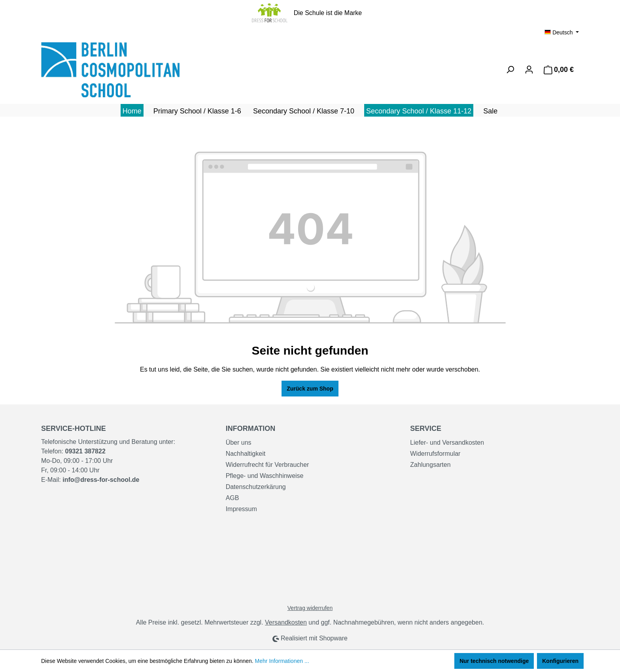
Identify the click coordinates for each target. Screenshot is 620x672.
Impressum (241, 509)
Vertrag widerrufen (310, 608)
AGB (232, 498)
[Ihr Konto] (529, 70)
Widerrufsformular (435, 454)
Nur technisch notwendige (494, 661)
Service (426, 428)
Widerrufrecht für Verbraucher (267, 465)
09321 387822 (85, 451)
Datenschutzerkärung (256, 487)
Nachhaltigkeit (246, 454)
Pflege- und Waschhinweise (265, 476)
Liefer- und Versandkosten (447, 443)
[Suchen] (510, 70)
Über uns (239, 443)
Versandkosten (286, 622)
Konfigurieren (560, 661)
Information (251, 428)
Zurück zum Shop (310, 389)
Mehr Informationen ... (282, 661)
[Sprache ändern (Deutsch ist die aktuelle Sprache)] (562, 32)
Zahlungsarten (430, 465)
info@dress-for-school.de (101, 480)
